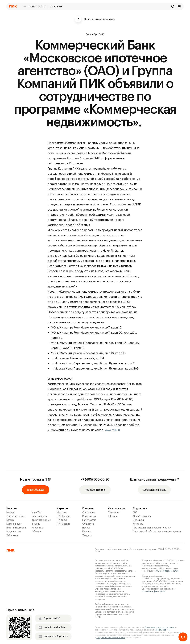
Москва (10, 512)
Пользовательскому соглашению (159, 627)
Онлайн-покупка (142, 516)
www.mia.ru (112, 430)
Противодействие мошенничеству (152, 528)
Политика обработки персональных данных (157, 532)
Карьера (87, 532)
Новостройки (37, 6)
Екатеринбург (14, 524)
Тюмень (36, 524)
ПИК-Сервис (64, 524)
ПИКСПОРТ (63, 520)
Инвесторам (89, 516)
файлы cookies (163, 630)
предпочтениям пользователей (111, 638)
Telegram (113, 516)
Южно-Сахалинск (41, 520)
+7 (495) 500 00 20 (95, 480)
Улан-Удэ (37, 512)
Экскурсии (139, 520)
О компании (89, 512)
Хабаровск (12, 536)
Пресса (86, 528)
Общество (88, 524)
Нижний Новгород (16, 528)
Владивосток (14, 532)
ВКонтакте (114, 512)
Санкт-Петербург (16, 516)
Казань (10, 520)
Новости (56, 6)
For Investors (89, 520)
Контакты (138, 524)
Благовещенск (40, 516)
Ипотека (62, 512)
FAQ (135, 512)
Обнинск (37, 532)
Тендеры (87, 536)
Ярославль (37, 528)
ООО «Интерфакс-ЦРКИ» (168, 571)
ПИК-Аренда (64, 516)
